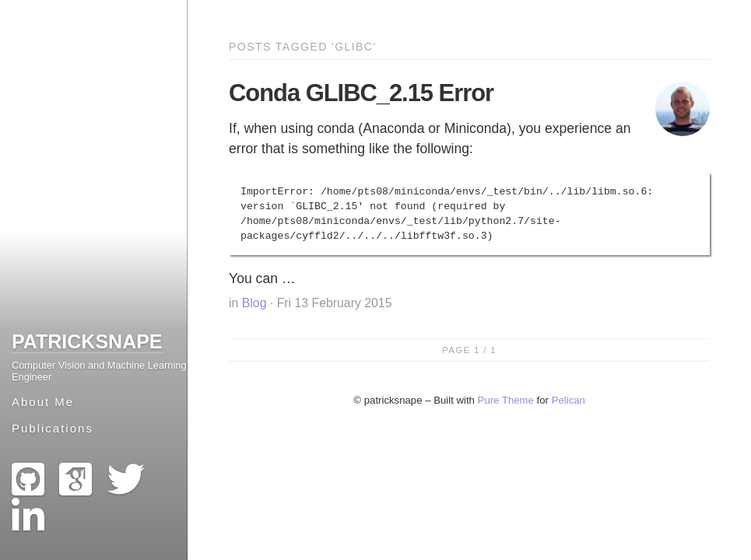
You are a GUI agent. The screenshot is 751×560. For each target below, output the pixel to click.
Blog (254, 303)
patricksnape (87, 341)
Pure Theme (506, 400)
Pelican (569, 400)
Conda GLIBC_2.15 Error (361, 93)
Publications (53, 428)
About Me (43, 402)
